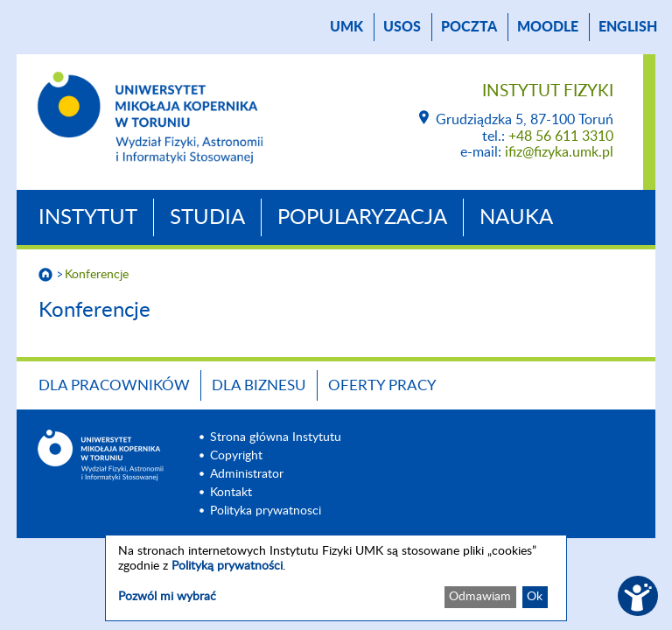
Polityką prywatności (227, 566)
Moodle (548, 27)
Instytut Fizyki (548, 91)
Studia (207, 218)
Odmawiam (480, 597)
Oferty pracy (382, 385)
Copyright (236, 456)
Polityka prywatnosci (266, 511)
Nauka (516, 218)
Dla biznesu (259, 385)
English (628, 27)
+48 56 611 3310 (561, 136)
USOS (402, 27)
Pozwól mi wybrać (167, 597)
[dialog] (336, 578)
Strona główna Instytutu (276, 437)
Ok (535, 597)
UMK (346, 27)
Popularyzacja (362, 218)
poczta (469, 27)
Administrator (247, 474)
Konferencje (97, 275)
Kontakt (231, 493)
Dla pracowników (114, 385)
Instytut (88, 218)
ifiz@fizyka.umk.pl (559, 152)
